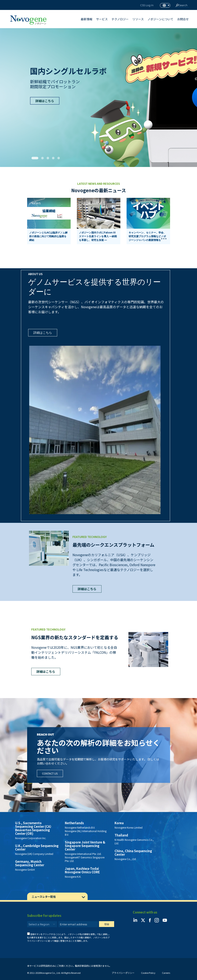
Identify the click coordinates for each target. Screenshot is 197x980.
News (36, 203)
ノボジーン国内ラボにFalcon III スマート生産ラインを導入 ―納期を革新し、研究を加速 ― (98, 236)
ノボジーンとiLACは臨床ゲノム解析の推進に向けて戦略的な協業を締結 (48, 236)
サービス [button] (102, 19)
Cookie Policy (148, 973)
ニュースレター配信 (44, 897)
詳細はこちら (45, 101)
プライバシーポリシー (123, 973)
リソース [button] (138, 19)
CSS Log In (147, 5)
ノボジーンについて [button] (160, 19)
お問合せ (183, 19)
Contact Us (50, 773)
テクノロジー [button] (120, 19)
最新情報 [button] (87, 19)
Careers (166, 973)
